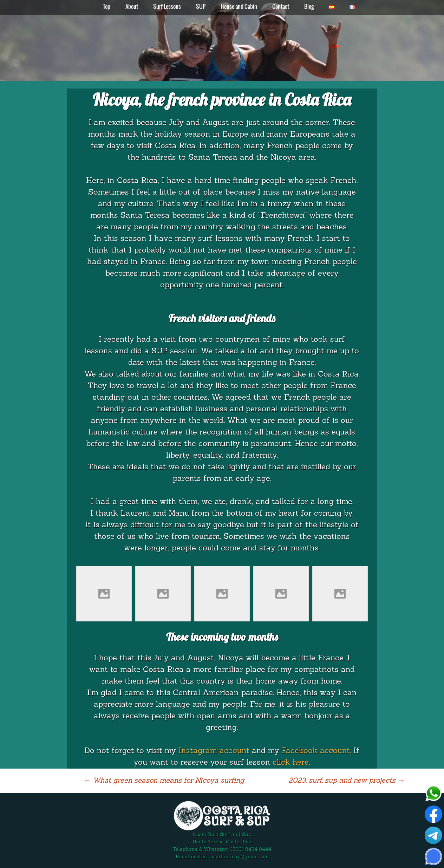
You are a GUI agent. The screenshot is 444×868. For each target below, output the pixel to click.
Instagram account (214, 751)
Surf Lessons (167, 6)
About (132, 6)
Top (107, 6)
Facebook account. (316, 751)
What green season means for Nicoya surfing (164, 781)
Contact (281, 6)
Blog (309, 6)
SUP (201, 6)
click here (291, 763)
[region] (222, 41)
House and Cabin (239, 6)
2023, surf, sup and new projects (347, 781)
